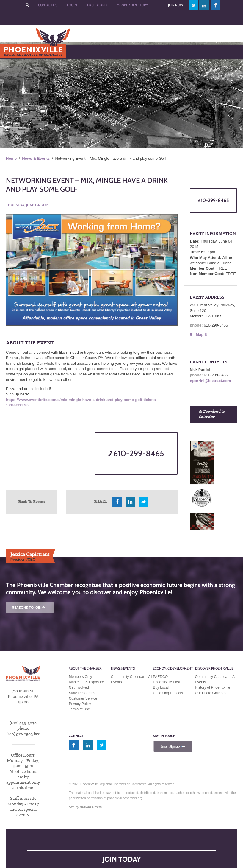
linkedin (204, 5)
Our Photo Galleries (211, 693)
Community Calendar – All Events (132, 679)
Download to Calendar (212, 414)
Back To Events (32, 501)
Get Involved (79, 687)
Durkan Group (91, 807)
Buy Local (161, 687)
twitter (193, 5)
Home (11, 158)
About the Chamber (85, 668)
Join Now (175, 5)
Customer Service (83, 698)
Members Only (80, 677)
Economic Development (173, 668)
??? (27, 5)
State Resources (82, 693)
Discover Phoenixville (214, 668)
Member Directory (132, 5)
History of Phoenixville (213, 687)
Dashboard (97, 5)
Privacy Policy (80, 704)
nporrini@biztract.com (210, 381)
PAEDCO (160, 677)
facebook (216, 5)
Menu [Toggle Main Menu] (14, 51)
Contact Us (48, 5)
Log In (72, 5)
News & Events (36, 158)
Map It (201, 334)
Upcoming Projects (168, 693)
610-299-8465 (136, 453)
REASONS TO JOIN (29, 607)
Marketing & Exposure (86, 682)
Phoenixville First (166, 682)
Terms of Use (79, 709)
